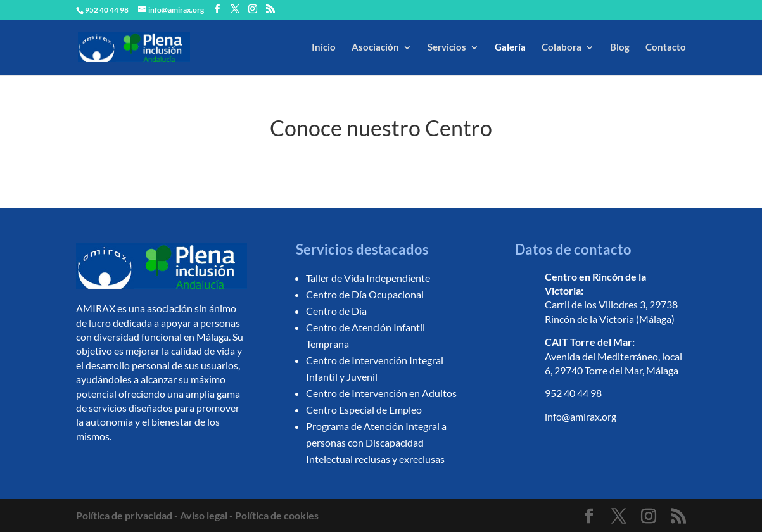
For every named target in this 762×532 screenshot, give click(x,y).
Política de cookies (277, 515)
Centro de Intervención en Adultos (381, 393)
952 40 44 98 (573, 393)
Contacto (666, 47)
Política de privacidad (124, 515)
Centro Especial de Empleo (364, 409)
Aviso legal (204, 515)
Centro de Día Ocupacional (365, 294)
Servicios (447, 47)
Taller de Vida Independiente (368, 278)
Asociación (375, 47)
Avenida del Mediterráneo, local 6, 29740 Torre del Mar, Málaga (613, 356)
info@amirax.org (581, 416)
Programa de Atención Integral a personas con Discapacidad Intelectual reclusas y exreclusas (376, 442)
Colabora (562, 47)
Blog (620, 47)
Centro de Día (336, 311)
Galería (510, 47)
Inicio (324, 47)
